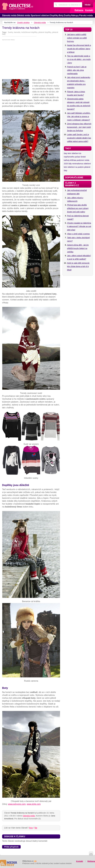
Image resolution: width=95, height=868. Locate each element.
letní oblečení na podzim (74, 167)
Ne (36, 828)
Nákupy (75, 15)
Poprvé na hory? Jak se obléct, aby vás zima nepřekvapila (77, 70)
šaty (66, 153)
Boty (61, 15)
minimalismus (78, 164)
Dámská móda (9, 15)
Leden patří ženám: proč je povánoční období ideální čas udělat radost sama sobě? (79, 138)
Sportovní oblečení (40, 15)
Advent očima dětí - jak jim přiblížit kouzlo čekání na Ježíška (78, 248)
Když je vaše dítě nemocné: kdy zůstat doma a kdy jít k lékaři (78, 266)
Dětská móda (24, 15)
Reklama (79, 10)
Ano (31, 828)
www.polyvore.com (17, 804)
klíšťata (73, 160)
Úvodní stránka (23, 23)
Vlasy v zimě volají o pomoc (79, 234)
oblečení (87, 164)
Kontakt (89, 10)
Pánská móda (86, 15)
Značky (67, 15)
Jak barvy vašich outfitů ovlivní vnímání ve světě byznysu (77, 38)
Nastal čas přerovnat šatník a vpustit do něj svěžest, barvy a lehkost (79, 49)
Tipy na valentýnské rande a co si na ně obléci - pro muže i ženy (79, 59)
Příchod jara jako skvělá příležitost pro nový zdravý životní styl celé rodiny (78, 208)
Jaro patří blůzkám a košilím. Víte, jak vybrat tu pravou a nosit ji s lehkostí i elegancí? (79, 116)
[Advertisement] (31, 60)
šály (70, 164)
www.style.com (34, 804)
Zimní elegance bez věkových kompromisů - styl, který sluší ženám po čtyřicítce (79, 127)
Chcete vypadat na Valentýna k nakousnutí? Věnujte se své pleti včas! (79, 226)
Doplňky (54, 15)
